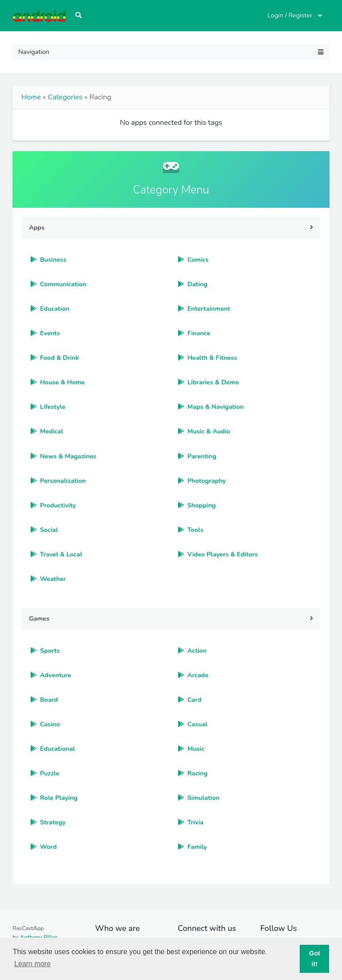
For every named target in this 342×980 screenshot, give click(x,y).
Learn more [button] (33, 964)
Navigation (171, 52)
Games (39, 618)
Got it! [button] (315, 959)
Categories (65, 97)
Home (31, 97)
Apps (37, 227)
